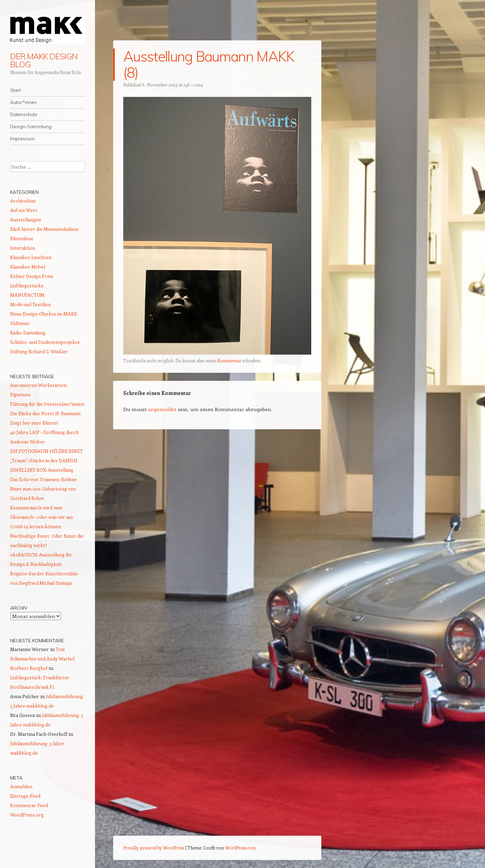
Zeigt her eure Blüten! (34, 423)
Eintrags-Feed (25, 796)
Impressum (22, 139)
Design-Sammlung (31, 126)
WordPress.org (27, 815)
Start (15, 90)
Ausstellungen (26, 220)
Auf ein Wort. (24, 210)
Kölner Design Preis (32, 276)
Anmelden (21, 786)
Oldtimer (20, 323)
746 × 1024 (193, 85)
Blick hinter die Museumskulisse (44, 229)
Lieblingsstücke (27, 285)
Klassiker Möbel (28, 267)
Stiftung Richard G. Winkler (39, 351)
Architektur (23, 201)
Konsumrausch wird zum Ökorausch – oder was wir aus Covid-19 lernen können (42, 517)
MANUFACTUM (27, 295)
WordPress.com (240, 848)
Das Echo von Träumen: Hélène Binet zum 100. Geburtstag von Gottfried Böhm (43, 489)
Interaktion (23, 248)
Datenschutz (24, 114)
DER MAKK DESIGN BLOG (44, 60)
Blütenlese (22, 238)
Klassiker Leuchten (31, 257)
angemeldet (162, 409)
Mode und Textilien (30, 304)
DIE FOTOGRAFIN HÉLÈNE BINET (46, 451)
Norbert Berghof (29, 668)
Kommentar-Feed (29, 805)
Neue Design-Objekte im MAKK (44, 314)
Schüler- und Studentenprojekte (45, 342)
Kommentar (229, 360)
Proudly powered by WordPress (154, 848)
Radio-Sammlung (28, 333)
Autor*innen (23, 102)
